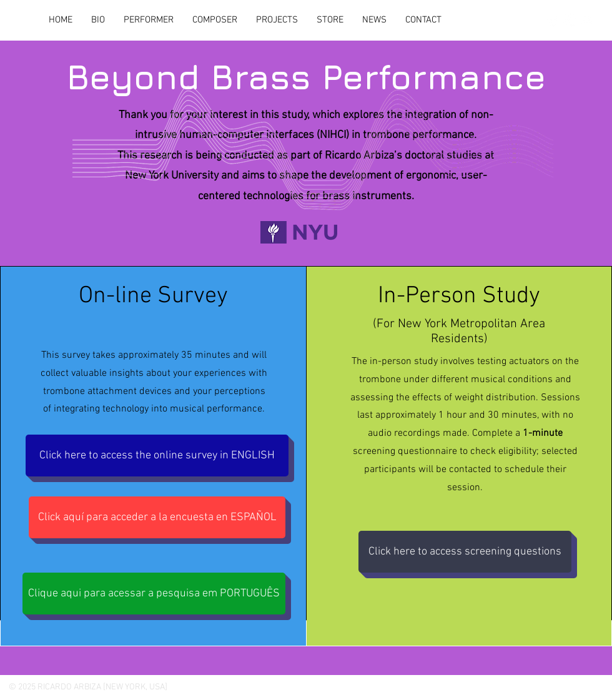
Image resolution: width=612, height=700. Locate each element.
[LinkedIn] (570, 20)
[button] (277, 20)
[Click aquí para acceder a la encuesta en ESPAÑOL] (157, 517)
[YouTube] (588, 20)
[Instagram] (553, 20)
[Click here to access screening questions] (465, 552)
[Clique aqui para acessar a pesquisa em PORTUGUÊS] (154, 594)
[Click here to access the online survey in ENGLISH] (157, 456)
